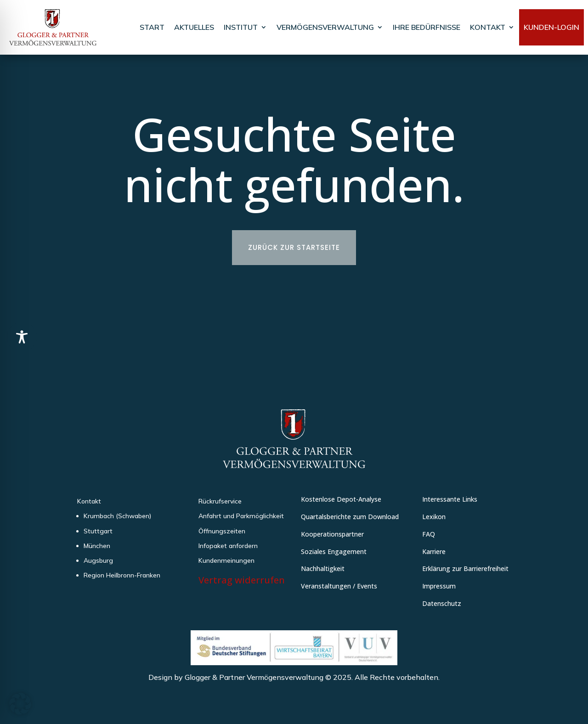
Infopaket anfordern (228, 546)
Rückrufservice (220, 501)
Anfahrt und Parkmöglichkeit (241, 516)
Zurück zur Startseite (294, 247)
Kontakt (89, 501)
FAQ (429, 534)
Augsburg (98, 560)
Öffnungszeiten (222, 531)
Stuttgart (98, 531)
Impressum (439, 586)
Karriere (434, 551)
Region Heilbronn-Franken (122, 575)
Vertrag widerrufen (242, 580)
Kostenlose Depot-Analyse (341, 499)
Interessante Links (450, 499)
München (97, 546)
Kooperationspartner (332, 534)
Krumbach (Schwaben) (117, 516)
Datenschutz (442, 603)
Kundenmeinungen (226, 560)
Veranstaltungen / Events (339, 586)
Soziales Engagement (334, 551)
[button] (20, 704)
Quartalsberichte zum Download (350, 517)
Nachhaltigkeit (323, 568)
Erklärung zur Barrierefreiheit (465, 568)
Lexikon (434, 517)
